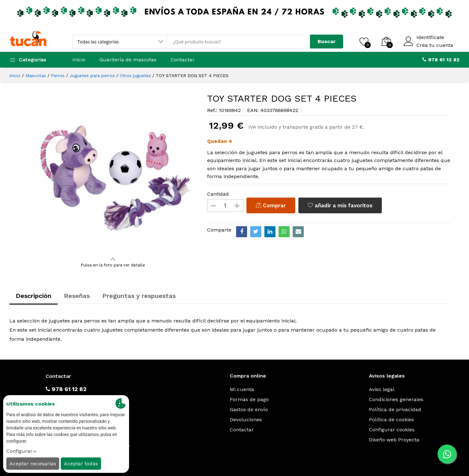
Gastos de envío (249, 409)
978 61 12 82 (66, 389)
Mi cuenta (242, 389)
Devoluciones (246, 420)
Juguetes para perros (92, 76)
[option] (113, 174)
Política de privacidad (395, 409)
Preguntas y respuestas (139, 296)
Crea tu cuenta (435, 45)
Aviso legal (382, 389)
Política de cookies (391, 420)
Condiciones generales (396, 399)
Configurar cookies (392, 430)
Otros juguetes (135, 76)
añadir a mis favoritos (340, 205)
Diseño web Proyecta (394, 440)
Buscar (327, 41)
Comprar (271, 205)
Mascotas (36, 76)
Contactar (183, 60)
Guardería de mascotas (128, 60)
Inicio (79, 60)
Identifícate (430, 37)
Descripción (34, 296)
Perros (58, 76)
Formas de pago (249, 399)
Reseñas (77, 296)
